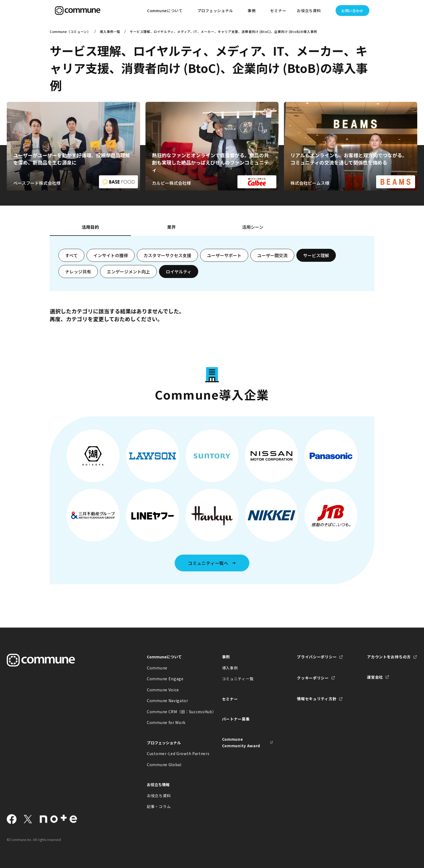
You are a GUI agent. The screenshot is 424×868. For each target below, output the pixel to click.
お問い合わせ (352, 11)
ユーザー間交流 (272, 255)
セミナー (278, 11)
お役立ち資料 (159, 796)
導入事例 (230, 668)
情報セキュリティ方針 (317, 699)
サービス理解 (316, 255)
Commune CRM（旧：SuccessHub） (173, 712)
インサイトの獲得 (111, 255)
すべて (71, 255)
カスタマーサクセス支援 (167, 255)
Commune (157, 668)
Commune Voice (163, 690)
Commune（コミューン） (70, 31)
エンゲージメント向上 (128, 272)
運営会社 (375, 677)
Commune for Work (166, 722)
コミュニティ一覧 (238, 679)
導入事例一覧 (110, 31)
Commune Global (164, 765)
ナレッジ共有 (78, 272)
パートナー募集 (236, 719)
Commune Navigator (168, 701)
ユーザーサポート (224, 255)
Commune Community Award (241, 743)
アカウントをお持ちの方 (389, 657)
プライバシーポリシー (317, 657)
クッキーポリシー (313, 678)
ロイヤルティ (179, 272)
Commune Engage (165, 679)
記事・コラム (159, 806)
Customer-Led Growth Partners (173, 753)
